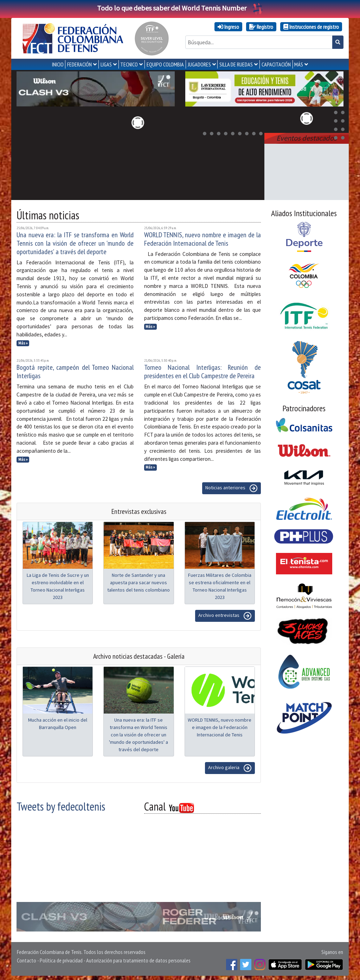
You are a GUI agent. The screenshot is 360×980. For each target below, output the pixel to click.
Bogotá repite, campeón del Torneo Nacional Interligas (75, 370)
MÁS (299, 64)
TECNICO (129, 64)
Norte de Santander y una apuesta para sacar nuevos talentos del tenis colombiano (139, 581)
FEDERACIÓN (79, 64)
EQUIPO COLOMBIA (165, 64)
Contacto (27, 959)
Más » (23, 342)
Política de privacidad (61, 959)
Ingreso (228, 27)
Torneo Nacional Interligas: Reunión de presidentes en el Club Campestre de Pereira (203, 370)
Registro (261, 27)
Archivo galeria (230, 767)
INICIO (58, 64)
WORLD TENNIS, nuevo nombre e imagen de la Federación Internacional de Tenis (203, 238)
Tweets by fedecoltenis (61, 805)
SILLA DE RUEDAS (236, 64)
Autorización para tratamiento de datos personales (138, 959)
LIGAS (106, 64)
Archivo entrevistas (225, 614)
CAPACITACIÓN (276, 64)
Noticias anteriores (232, 487)
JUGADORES (199, 64)
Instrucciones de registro (311, 27)
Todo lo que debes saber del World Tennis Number (180, 8)
